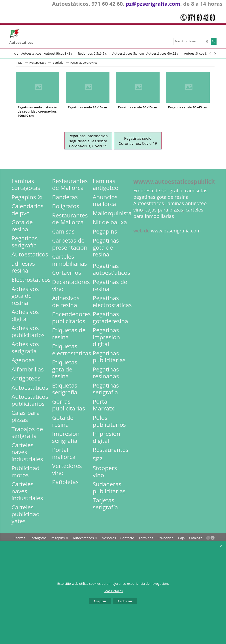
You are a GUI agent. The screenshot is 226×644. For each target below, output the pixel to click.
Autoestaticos (149, 221)
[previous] (210, 53)
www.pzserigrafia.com (176, 248)
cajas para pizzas (164, 227)
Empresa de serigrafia (158, 208)
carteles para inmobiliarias (168, 231)
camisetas (196, 208)
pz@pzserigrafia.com (153, 4)
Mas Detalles (114, 591)
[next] (215, 53)
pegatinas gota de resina (161, 215)
